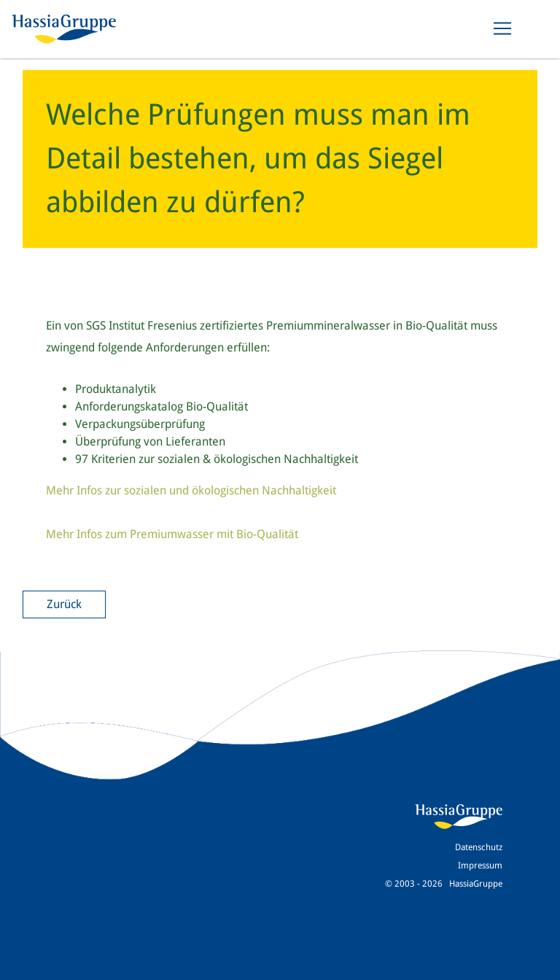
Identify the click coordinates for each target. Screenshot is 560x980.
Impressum (480, 866)
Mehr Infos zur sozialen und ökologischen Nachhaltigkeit (191, 490)
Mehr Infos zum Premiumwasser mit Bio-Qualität (172, 534)
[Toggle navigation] (502, 28)
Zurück (64, 604)
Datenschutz (479, 847)
